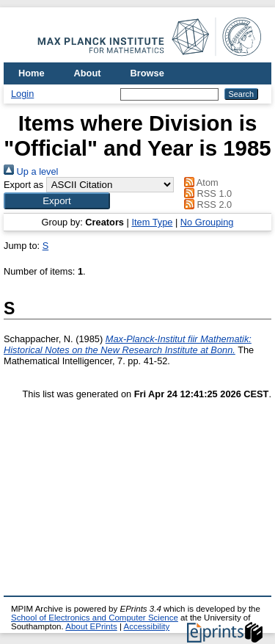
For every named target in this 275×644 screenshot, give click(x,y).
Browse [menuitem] (147, 73)
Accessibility (146, 626)
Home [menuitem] (32, 73)
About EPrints (91, 626)
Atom (199, 182)
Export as (23, 185)
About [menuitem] (88, 73)
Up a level (31, 171)
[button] (57, 201)
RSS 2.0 (206, 205)
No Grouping (207, 222)
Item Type (152, 222)
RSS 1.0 (206, 193)
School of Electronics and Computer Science (95, 618)
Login (22, 94)
